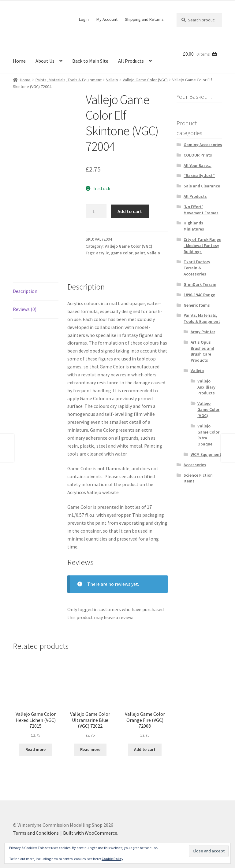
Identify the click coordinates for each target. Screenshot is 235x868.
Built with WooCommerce (90, 833)
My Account (107, 19)
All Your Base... (198, 165)
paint (140, 253)
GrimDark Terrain (200, 284)
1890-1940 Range (199, 295)
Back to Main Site (90, 61)
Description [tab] (25, 291)
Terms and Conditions (36, 833)
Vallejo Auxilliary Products (206, 387)
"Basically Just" (199, 175)
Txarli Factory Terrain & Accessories (197, 268)
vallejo (154, 253)
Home (19, 61)
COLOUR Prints (198, 155)
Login (84, 19)
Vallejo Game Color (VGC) (145, 80)
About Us (45, 61)
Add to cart (130, 211)
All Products (131, 61)
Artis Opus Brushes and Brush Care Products (202, 351)
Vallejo (112, 80)
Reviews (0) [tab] (25, 309)
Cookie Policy (112, 859)
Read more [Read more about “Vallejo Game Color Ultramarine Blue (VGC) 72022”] (90, 749)
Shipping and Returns (144, 19)
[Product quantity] (96, 212)
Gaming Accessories (203, 145)
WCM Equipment (206, 454)
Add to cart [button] (145, 749)
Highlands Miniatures (194, 226)
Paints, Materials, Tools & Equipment (69, 80)
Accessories (195, 465)
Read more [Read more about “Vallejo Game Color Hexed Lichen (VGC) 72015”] (35, 749)
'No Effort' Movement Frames (201, 210)
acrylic (103, 253)
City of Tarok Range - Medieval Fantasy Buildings (202, 246)
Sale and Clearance (202, 186)
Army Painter (203, 332)
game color (122, 253)
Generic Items (197, 305)
